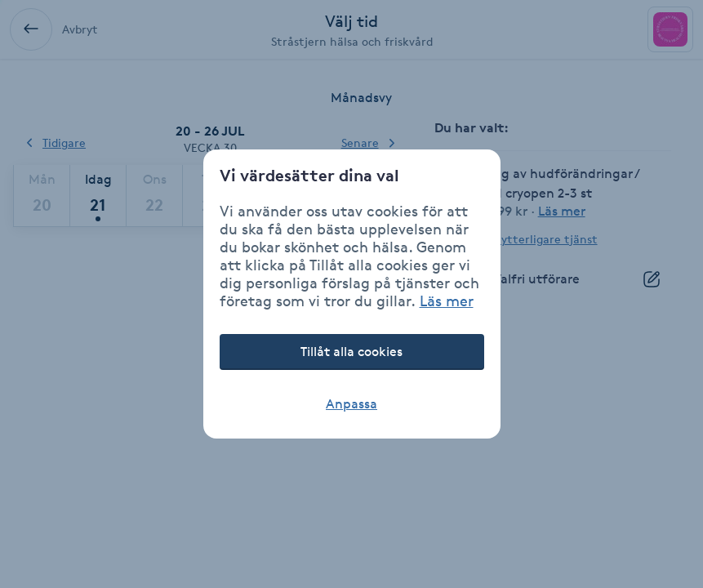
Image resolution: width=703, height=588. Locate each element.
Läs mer (447, 301)
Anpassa (351, 404)
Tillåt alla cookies (351, 352)
